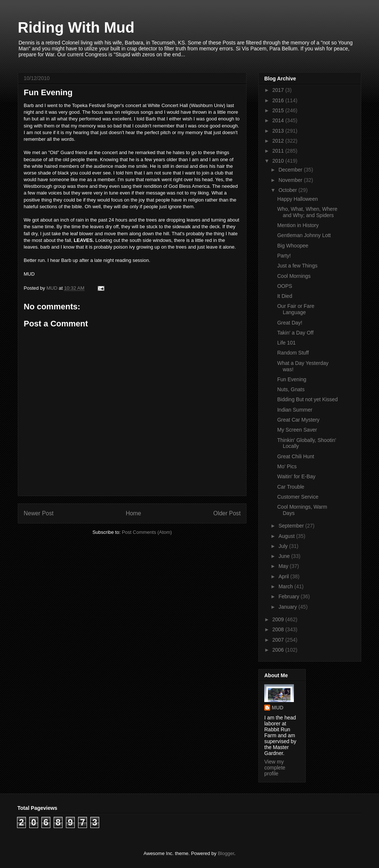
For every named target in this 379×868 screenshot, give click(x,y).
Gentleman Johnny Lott (304, 235)
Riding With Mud (76, 27)
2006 (279, 650)
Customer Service (298, 497)
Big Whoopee (293, 246)
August (287, 536)
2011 (279, 151)
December (291, 170)
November (291, 180)
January (288, 607)
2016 (279, 100)
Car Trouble (291, 487)
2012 (279, 141)
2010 (279, 161)
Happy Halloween (298, 199)
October (288, 190)
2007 (279, 640)
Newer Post (39, 513)
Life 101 (286, 343)
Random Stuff (293, 353)
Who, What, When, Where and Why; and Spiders (307, 212)
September (292, 526)
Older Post (227, 513)
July (284, 546)
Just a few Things (297, 266)
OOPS (285, 286)
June (285, 556)
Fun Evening (292, 379)
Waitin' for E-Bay (296, 476)
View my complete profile (275, 768)
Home (134, 513)
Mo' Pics (287, 466)
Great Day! (290, 323)
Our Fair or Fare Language (296, 309)
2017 (279, 90)
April (284, 576)
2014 (279, 120)
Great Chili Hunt (296, 456)
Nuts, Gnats (291, 389)
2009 (279, 619)
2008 (279, 629)
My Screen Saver (297, 430)
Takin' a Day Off (295, 333)
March (286, 586)
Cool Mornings (294, 276)
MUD (278, 708)
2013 (279, 131)
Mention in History (298, 225)
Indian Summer (295, 410)
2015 (279, 110)
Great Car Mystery (298, 420)
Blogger (226, 853)
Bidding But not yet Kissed (307, 399)
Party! (284, 256)
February (289, 596)
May (284, 566)
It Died (285, 296)
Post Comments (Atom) (147, 532)
